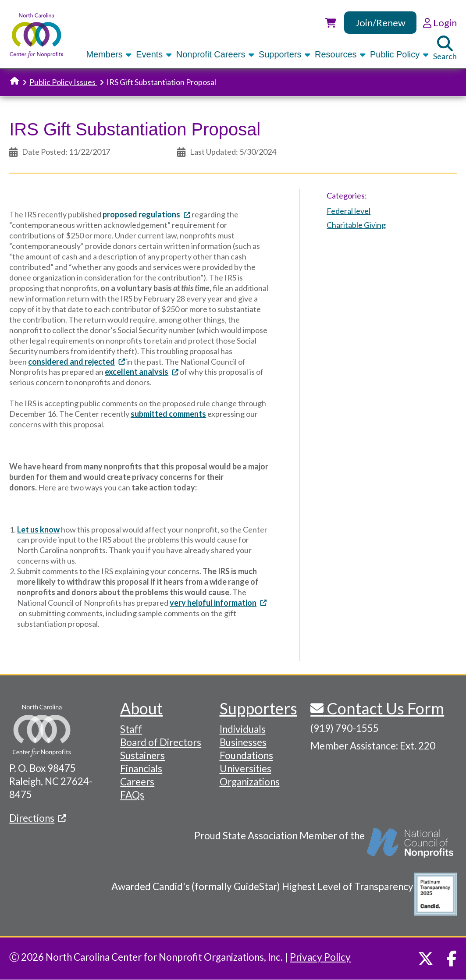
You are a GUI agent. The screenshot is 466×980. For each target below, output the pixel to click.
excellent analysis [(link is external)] (142, 372)
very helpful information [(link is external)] (218, 603)
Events (155, 54)
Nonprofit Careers (216, 54)
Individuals (243, 729)
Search (445, 48)
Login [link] (440, 23)
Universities (245, 769)
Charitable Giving (356, 225)
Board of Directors (161, 742)
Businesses (243, 742)
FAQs (132, 795)
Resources (341, 54)
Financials (141, 769)
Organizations (250, 782)
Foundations (246, 755)
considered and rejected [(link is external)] (76, 362)
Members (109, 54)
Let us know (38, 529)
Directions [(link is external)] (38, 818)
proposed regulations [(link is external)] (146, 214)
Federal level (349, 211)
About (141, 708)
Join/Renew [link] (380, 23)
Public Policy (400, 54)
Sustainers (142, 755)
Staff (131, 729)
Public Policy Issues (63, 82)
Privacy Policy (320, 957)
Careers (137, 782)
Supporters (285, 54)
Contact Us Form (384, 708)
